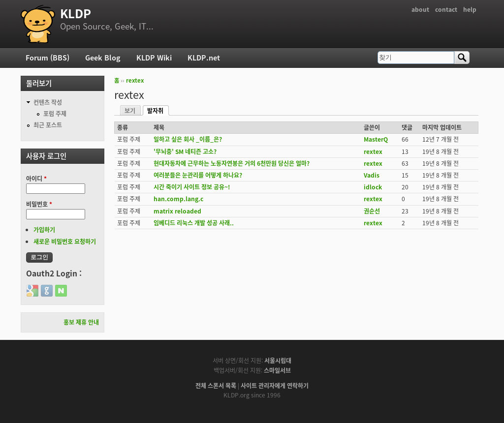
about (420, 9)
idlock (373, 187)
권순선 (372, 211)
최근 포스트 (48, 125)
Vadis (372, 175)
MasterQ (376, 139)
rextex (135, 80)
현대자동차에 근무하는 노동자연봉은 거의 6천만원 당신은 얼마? (232, 163)
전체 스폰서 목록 (216, 386)
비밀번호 (39, 204)
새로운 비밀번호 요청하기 (65, 242)
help (470, 9)
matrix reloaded (177, 211)
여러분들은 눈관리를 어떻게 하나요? (198, 175)
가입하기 (44, 230)
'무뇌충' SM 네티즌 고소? (185, 151)
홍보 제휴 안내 (81, 322)
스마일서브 (277, 370)
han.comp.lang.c (178, 199)
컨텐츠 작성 (48, 102)
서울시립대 (278, 361)
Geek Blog (103, 58)
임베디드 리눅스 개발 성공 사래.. (194, 223)
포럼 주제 (55, 114)
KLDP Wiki (154, 58)
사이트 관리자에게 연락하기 (275, 386)
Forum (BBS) (47, 58)
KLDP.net (204, 58)
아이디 (36, 179)
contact (446, 9)
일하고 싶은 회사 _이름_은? (188, 139)
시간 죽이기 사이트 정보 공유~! (192, 187)
